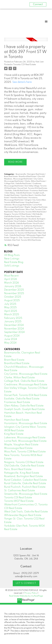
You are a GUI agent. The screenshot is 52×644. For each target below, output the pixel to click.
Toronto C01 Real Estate (24, 65)
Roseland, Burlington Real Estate (24, 476)
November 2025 (14, 293)
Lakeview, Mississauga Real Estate (18, 205)
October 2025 (13, 297)
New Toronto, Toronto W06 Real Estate (30, 212)
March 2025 (12, 315)
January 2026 (13, 286)
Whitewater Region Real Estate (23, 515)
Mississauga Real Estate (15, 210)
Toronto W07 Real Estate (24, 231)
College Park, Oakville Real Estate (18, 184)
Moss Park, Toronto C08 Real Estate (25, 452)
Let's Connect (26, 583)
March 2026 (12, 283)
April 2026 (11, 279)
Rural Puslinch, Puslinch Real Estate (25, 487)
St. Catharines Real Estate (32, 226)
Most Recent (11, 276)
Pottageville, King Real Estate (16, 219)
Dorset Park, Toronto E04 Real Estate (32, 188)
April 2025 (11, 311)
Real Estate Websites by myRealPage (26, 596)
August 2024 (12, 336)
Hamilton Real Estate (19, 198)
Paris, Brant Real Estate (31, 217)
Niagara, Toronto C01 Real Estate (18, 214)
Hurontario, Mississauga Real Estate (26, 423)
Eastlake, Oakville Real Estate (17, 191)
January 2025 (13, 322)
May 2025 (10, 308)
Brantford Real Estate (28, 177)
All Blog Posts (12, 255)
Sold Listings (12, 266)
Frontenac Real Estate (39, 191)
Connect (38, 4)
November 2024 (14, 329)
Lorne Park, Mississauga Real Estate (25, 441)
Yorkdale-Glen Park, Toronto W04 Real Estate (23, 240)
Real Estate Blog (14, 262)
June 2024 (11, 339)
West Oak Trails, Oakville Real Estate (26, 512)
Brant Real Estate (11, 177)
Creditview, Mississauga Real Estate (26, 385)
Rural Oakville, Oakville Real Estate (18, 224)
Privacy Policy (31, 593)
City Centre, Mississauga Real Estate (26, 374)
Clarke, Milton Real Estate (35, 181)
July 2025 (10, 304)
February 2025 (13, 318)
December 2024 (14, 325)
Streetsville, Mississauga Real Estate (19, 228)
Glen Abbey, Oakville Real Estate (19, 193)
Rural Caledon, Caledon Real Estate (29, 221)
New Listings (12, 259)
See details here (22, 82)
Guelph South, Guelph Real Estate (24, 409)
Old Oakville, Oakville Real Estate (24, 466)
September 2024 (14, 332)
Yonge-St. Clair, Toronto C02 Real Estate (27, 238)
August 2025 (12, 300)
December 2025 (14, 290)
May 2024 (10, 343)
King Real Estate (32, 203)
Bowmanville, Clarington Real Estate (30, 174)
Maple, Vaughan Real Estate (36, 207)
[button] (26, 583)
